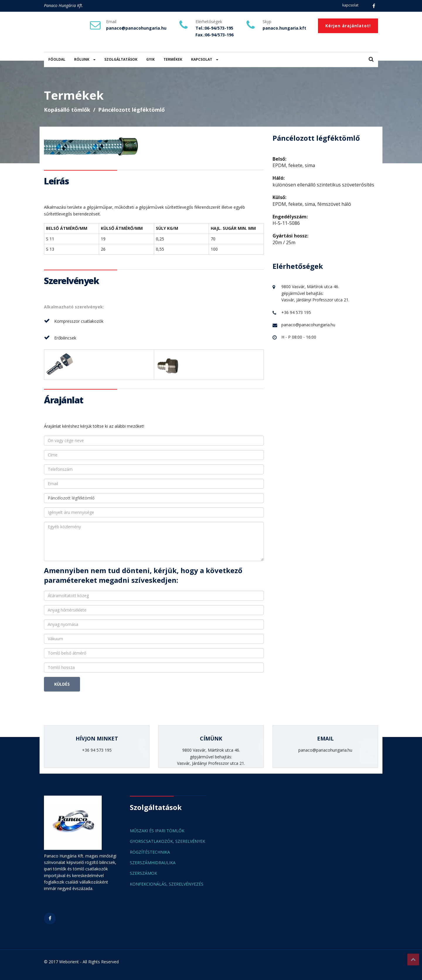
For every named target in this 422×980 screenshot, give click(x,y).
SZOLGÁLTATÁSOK (121, 59)
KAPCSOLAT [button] (205, 59)
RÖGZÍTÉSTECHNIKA (150, 852)
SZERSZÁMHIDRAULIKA (153, 863)
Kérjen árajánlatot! (348, 26)
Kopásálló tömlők (67, 110)
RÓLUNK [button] (85, 59)
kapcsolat (350, 5)
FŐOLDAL (57, 59)
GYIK (150, 59)
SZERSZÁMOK (143, 873)
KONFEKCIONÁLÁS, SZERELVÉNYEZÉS (167, 884)
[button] (371, 60)
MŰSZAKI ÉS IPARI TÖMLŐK (157, 831)
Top (413, 959)
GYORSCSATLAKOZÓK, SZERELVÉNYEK (167, 841)
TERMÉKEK (173, 59)
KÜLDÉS (62, 684)
